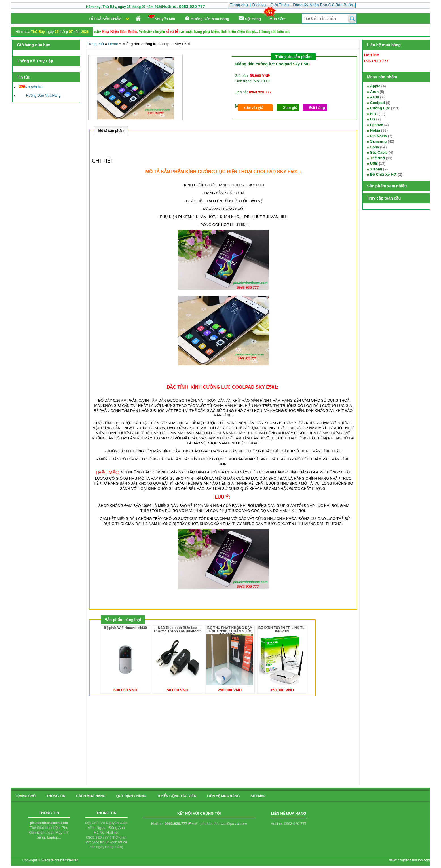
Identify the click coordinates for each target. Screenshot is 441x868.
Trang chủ (96, 44)
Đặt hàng (317, 108)
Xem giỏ (290, 108)
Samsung (378, 141)
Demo (113, 44)
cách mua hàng (91, 796)
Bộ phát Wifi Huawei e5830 (125, 628)
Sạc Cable (379, 152)
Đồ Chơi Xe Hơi (383, 174)
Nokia (375, 130)
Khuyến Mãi (162, 18)
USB (374, 163)
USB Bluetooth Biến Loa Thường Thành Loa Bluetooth (178, 630)
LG (373, 119)
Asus (375, 97)
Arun (374, 92)
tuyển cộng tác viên (177, 796)
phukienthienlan (66, 860)
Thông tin (56, 796)
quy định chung (131, 796)
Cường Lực (380, 108)
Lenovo (377, 125)
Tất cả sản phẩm (105, 19)
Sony (375, 147)
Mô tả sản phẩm (111, 131)
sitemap (258, 796)
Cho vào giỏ (254, 108)
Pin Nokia (378, 136)
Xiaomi (376, 169)
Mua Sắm (278, 19)
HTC (374, 114)
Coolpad (377, 103)
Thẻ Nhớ (377, 158)
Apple (375, 86)
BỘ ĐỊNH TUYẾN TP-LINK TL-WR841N (282, 630)
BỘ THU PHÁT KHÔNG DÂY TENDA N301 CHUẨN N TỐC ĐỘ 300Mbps (230, 631)
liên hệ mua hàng (223, 796)
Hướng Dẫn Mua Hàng (206, 19)
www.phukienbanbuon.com (410, 860)
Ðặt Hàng (249, 19)
